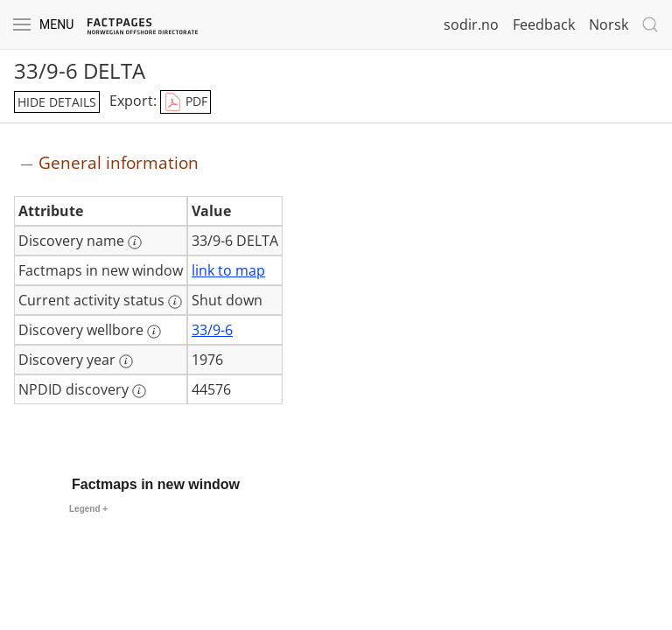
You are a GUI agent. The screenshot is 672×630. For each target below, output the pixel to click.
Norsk (609, 24)
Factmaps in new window (156, 484)
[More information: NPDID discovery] (139, 391)
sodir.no (471, 24)
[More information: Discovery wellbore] (154, 332)
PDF (185, 102)
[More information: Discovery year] (126, 361)
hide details (57, 102)
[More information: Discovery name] (135, 242)
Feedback (544, 24)
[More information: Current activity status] (175, 302)
